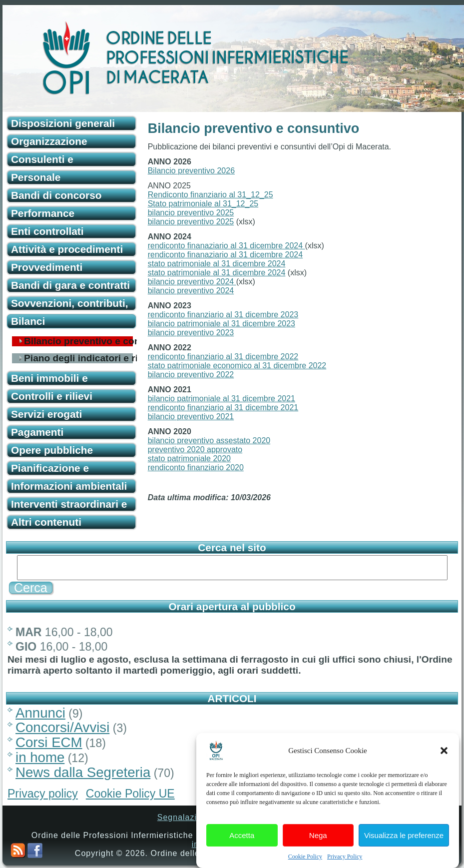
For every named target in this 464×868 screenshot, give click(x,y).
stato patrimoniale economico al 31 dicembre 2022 (237, 366)
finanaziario (206, 255)
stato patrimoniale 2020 (189, 458)
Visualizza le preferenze (404, 848)
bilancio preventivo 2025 (191, 213)
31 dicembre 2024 (270, 255)
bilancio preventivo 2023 (191, 333)
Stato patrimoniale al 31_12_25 (203, 204)
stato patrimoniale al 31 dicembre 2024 (217, 264)
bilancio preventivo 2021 (191, 417)
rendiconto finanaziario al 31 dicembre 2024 (227, 246)
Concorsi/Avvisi (62, 727)
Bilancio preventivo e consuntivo (78, 341)
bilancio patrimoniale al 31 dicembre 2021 (222, 399)
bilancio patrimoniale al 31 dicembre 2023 (222, 324)
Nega (318, 848)
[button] (444, 763)
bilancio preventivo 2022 (191, 375)
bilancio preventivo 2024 (192, 282)
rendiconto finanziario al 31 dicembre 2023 (223, 315)
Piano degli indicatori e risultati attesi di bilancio (78, 358)
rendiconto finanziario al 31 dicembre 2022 (223, 357)
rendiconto (167, 255)
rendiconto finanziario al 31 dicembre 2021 (223, 408)
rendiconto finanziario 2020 (196, 467)
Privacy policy (43, 794)
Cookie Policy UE (130, 794)
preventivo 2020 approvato (195, 449)
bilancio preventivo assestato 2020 (209, 440)
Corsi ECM (49, 742)
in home (40, 757)
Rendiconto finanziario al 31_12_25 (211, 195)
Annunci (40, 713)
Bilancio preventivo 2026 (191, 171)
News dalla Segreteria (83, 772)
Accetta (242, 848)
